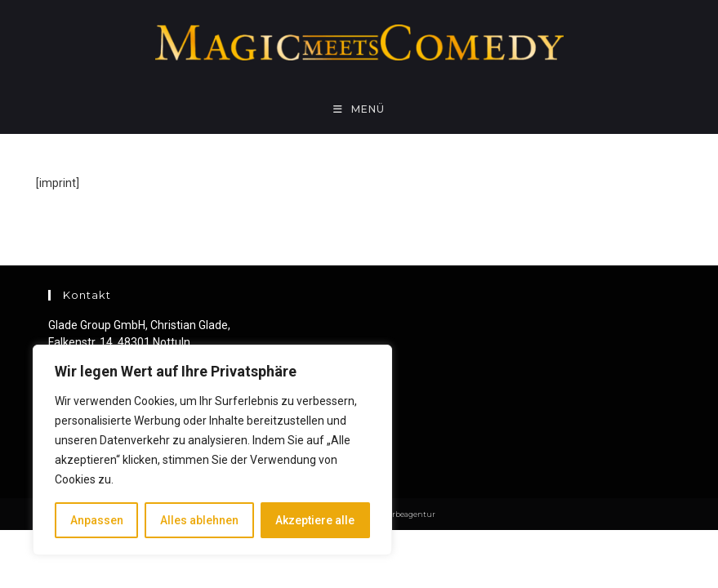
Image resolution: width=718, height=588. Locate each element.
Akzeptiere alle (315, 520)
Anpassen (97, 520)
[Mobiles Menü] (359, 109)
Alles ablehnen (199, 520)
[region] (212, 450)
